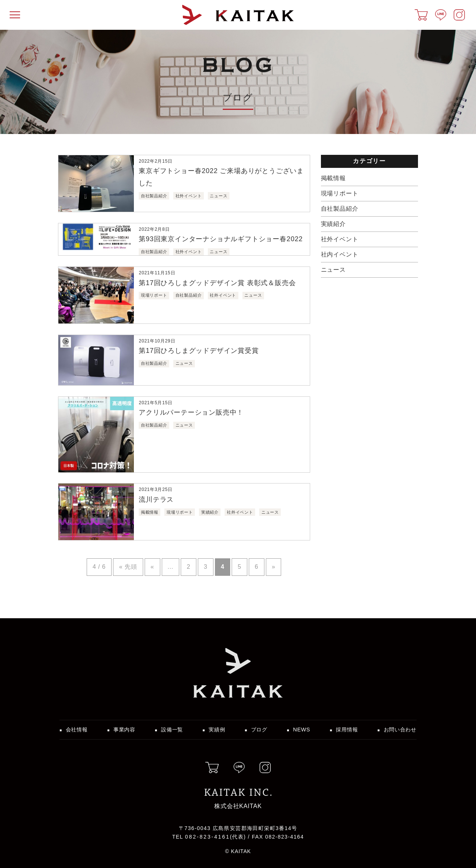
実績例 (217, 730)
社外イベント (340, 239)
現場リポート (340, 193)
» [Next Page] (274, 567)
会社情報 (77, 730)
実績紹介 (333, 224)
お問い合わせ (400, 730)
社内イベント (340, 254)
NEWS (302, 730)
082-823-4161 (208, 837)
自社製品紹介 (340, 209)
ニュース (333, 270)
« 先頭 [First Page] (128, 567)
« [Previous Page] (152, 567)
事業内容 (124, 730)
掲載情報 (333, 178)
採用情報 (347, 730)
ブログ (259, 730)
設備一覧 (172, 730)
